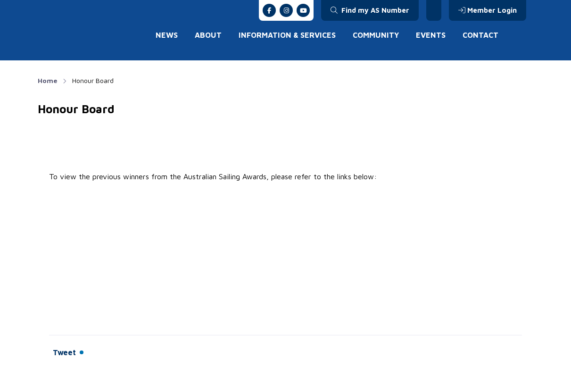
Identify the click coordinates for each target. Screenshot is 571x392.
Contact (480, 35)
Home (48, 80)
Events (431, 35)
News (167, 35)
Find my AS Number (370, 10)
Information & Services (287, 35)
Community (376, 35)
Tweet (64, 352)
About (208, 35)
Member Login (488, 10)
